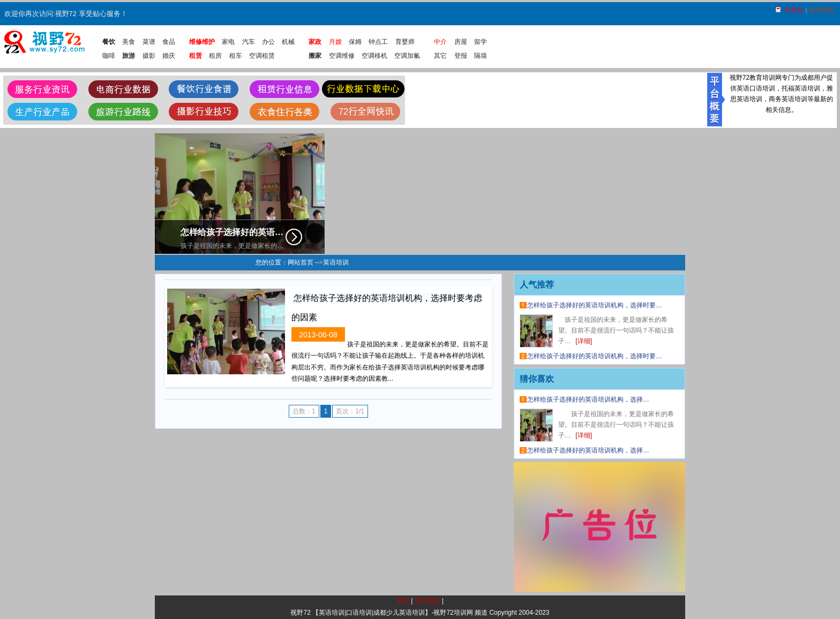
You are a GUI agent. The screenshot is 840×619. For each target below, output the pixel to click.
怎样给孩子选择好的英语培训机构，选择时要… (595, 305)
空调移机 (374, 56)
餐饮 (109, 42)
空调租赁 (262, 56)
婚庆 (169, 56)
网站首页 (301, 262)
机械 (288, 42)
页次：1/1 (350, 411)
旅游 (129, 56)
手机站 (794, 10)
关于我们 (427, 601)
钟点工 (378, 42)
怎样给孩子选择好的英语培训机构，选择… (588, 399)
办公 (268, 42)
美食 (129, 42)
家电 (228, 42)
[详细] (584, 341)
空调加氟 (407, 56)
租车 (236, 56)
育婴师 (405, 42)
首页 (403, 601)
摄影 (149, 56)
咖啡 (109, 56)
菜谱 (149, 42)
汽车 (249, 42)
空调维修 (342, 56)
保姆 (355, 42)
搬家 (315, 56)
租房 (215, 56)
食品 (169, 42)
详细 (294, 238)
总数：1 (304, 411)
